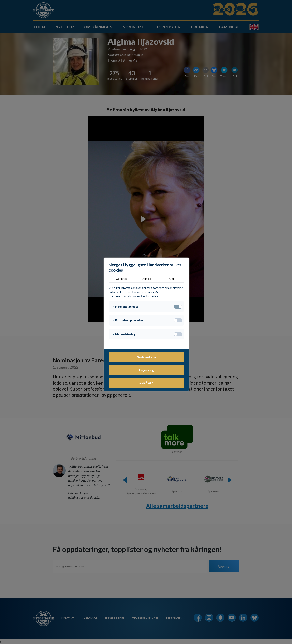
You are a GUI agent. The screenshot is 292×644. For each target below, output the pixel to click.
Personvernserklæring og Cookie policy (133, 296)
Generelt (121, 279)
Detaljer (146, 279)
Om (172, 279)
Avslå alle (146, 383)
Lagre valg (147, 370)
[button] (146, 307)
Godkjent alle (146, 357)
